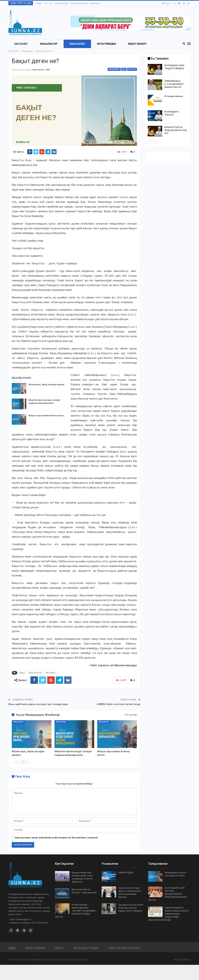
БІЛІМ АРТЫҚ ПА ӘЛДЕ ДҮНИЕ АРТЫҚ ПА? (176, 130)
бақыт (22, 673)
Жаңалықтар (49, 44)
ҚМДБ (12, 948)
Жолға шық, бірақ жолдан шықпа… (47, 384)
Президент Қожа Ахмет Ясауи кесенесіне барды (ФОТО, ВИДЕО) (131, 908)
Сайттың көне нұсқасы (124, 948)
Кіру (166, 3)
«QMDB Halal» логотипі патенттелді (118, 704)
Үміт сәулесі (51, 673)
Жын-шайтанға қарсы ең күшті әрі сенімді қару (38, 704)
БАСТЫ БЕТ (21, 44)
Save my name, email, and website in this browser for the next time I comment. (56, 838)
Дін (124, 69)
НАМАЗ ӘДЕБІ (126, 873)
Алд (16, 762)
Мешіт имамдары (79, 3)
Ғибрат (39, 3)
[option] (167, 101)
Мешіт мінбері (62, 3)
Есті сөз (48, 3)
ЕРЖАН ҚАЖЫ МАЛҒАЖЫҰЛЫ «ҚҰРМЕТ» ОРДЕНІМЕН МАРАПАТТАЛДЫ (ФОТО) (75, 911)
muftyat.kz (186, 960)
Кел (24, 762)
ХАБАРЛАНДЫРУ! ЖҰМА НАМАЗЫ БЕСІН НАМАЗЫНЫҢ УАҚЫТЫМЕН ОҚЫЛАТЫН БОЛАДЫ (168, 914)
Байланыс (95, 3)
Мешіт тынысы (35, 948)
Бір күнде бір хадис (86, 948)
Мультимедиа (106, 44)
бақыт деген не (35, 673)
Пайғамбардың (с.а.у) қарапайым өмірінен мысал (174, 84)
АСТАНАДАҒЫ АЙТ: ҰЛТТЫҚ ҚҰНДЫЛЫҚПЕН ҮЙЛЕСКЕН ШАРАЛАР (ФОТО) (168, 894)
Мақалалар (77, 44)
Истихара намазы (174, 96)
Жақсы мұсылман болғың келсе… (47, 415)
